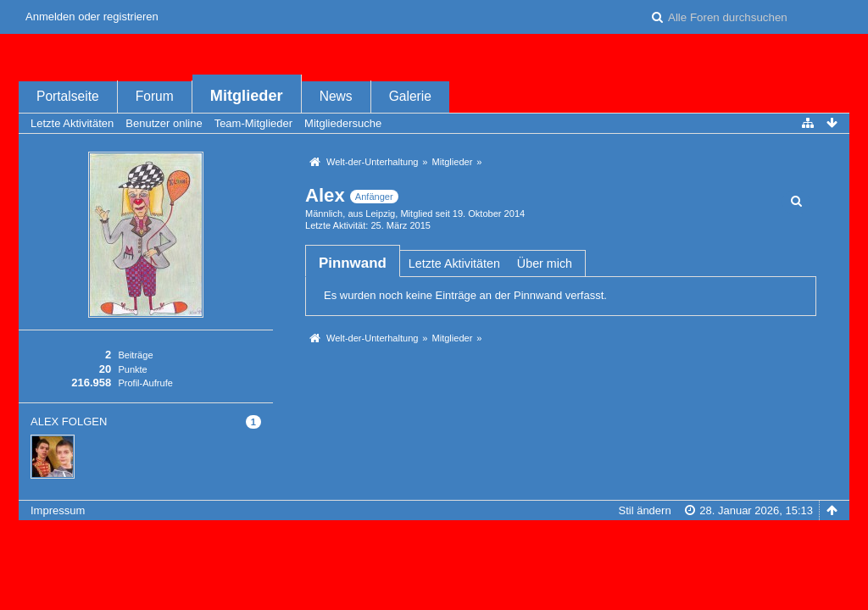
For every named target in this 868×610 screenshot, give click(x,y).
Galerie (410, 96)
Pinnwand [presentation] (353, 263)
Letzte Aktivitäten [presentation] (454, 263)
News (336, 96)
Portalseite (68, 96)
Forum (155, 96)
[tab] (353, 263)
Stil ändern (644, 510)
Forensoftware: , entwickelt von (434, 538)
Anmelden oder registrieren (92, 17)
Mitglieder (247, 96)
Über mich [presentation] (545, 263)
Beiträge (135, 355)
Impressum (58, 510)
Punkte (132, 369)
